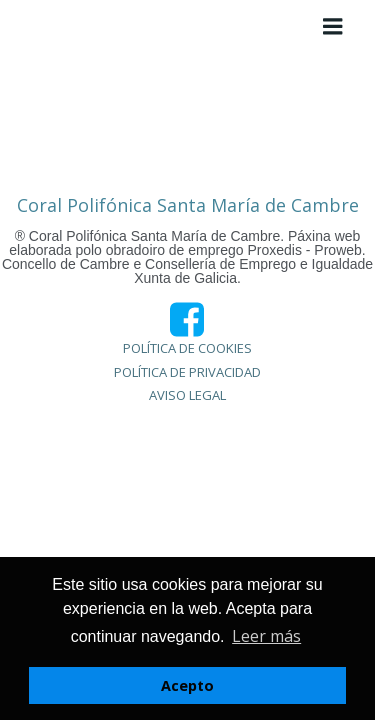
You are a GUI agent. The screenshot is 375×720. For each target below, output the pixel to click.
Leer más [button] (266, 636)
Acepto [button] (187, 685)
